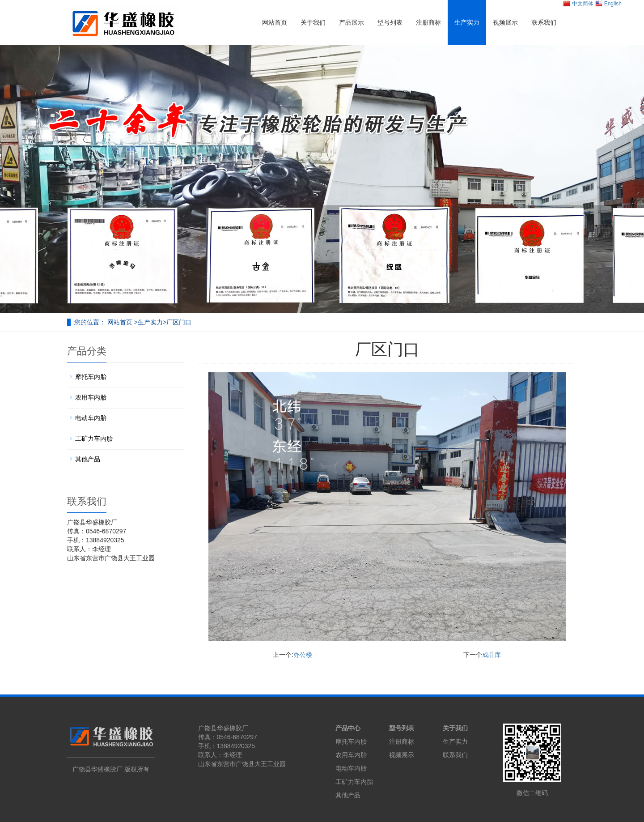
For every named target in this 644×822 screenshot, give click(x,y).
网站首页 (275, 22)
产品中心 (348, 728)
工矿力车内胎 (94, 439)
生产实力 (467, 22)
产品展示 (352, 22)
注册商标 (428, 22)
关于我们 (313, 22)
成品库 (491, 655)
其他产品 (88, 459)
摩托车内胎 (91, 377)
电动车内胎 (91, 418)
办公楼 (303, 655)
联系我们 (544, 22)
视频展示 (505, 22)
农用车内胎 (91, 397)
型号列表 (390, 22)
